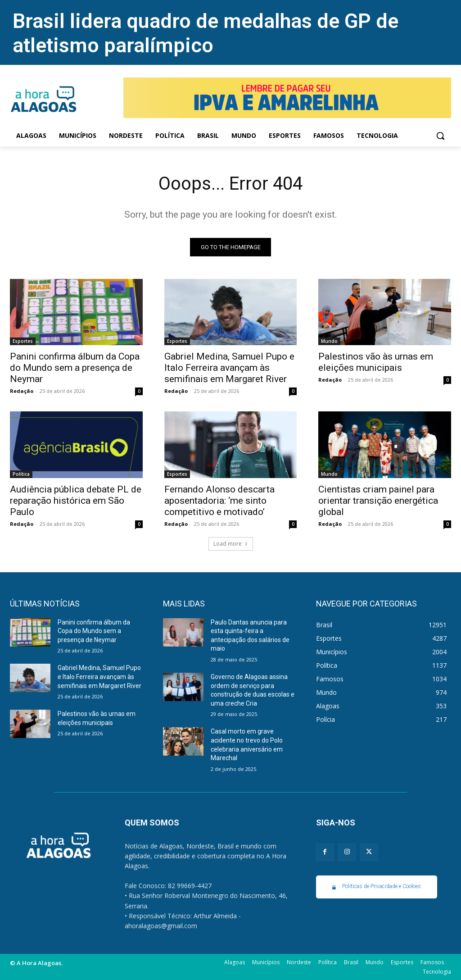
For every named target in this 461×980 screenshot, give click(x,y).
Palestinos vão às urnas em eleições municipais (376, 362)
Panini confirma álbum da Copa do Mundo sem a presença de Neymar (75, 368)
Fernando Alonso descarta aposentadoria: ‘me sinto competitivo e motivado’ (219, 501)
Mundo (329, 341)
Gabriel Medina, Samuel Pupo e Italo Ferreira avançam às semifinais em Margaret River (229, 368)
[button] (440, 136)
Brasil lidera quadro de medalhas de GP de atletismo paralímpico (206, 33)
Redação (22, 391)
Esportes (23, 341)
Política (21, 474)
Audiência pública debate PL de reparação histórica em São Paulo (76, 501)
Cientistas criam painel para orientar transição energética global (378, 501)
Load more (231, 544)
